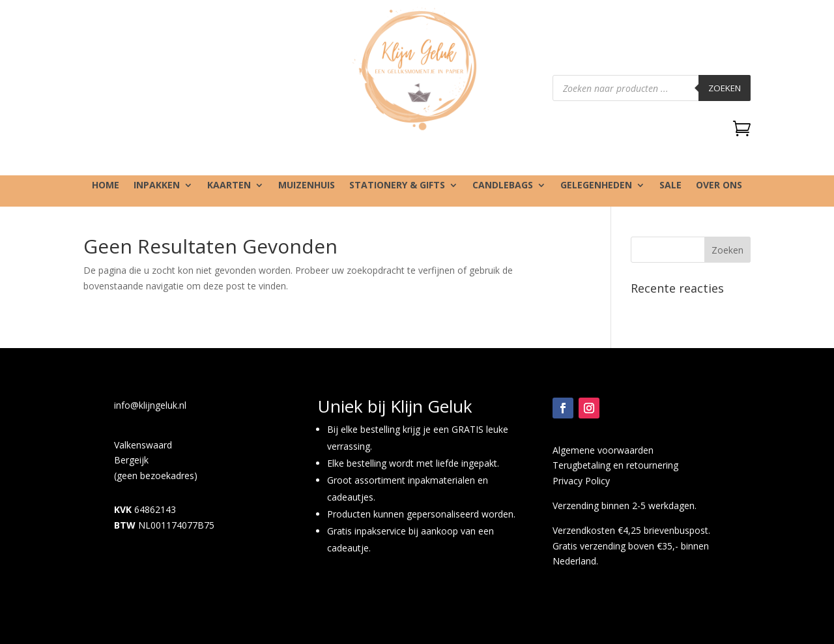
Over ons (719, 186)
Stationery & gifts (397, 186)
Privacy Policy (581, 481)
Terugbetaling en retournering (615, 465)
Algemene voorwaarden (603, 450)
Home (106, 186)
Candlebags (503, 186)
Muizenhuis (307, 186)
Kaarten (229, 186)
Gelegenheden (596, 186)
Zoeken (725, 88)
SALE (670, 186)
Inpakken (157, 186)
